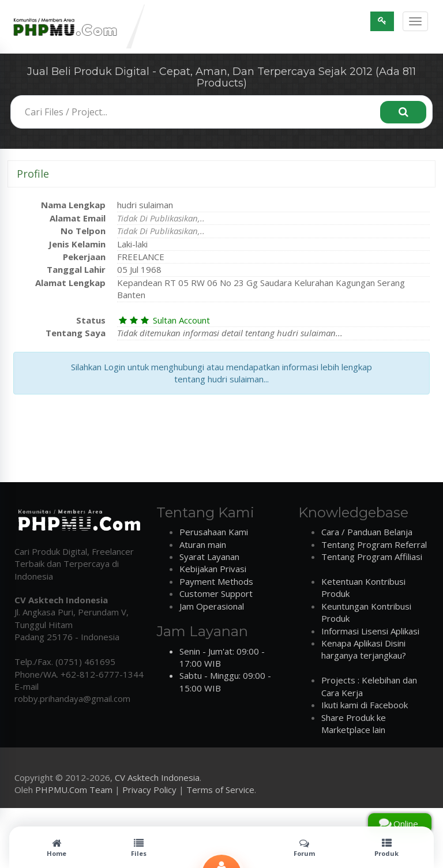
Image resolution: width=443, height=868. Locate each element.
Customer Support (216, 593)
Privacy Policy (149, 790)
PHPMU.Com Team (74, 790)
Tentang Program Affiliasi (372, 557)
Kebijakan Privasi (213, 569)
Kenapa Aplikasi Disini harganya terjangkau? (364, 649)
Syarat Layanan (209, 557)
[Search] (403, 112)
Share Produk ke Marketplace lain (354, 724)
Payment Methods (216, 581)
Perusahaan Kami (214, 532)
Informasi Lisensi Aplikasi (370, 631)
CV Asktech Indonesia (157, 777)
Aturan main (203, 544)
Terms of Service (220, 790)
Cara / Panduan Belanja (367, 532)
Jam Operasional (212, 606)
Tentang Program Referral (374, 544)
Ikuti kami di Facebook (365, 705)
